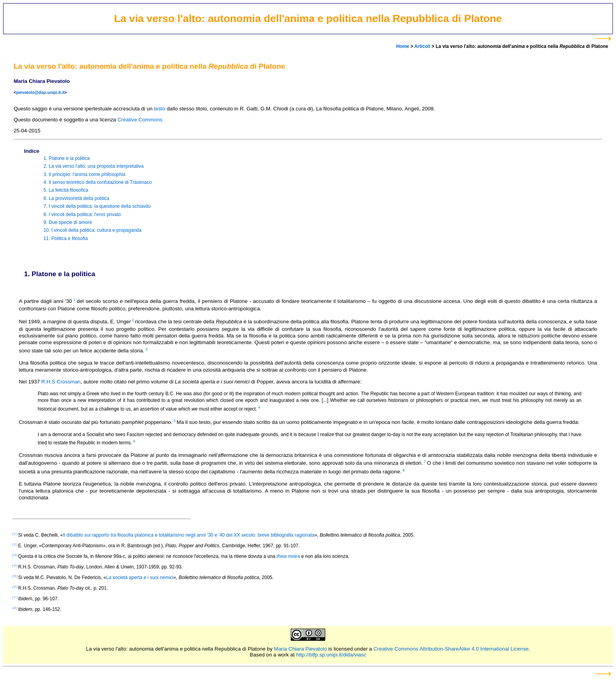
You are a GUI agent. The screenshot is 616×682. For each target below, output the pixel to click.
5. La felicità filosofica (66, 191)
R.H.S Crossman (61, 382)
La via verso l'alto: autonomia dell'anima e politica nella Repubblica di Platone (176, 649)
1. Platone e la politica (67, 158)
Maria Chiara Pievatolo (300, 649)
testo (160, 109)
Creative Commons (140, 120)
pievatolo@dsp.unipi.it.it (40, 92)
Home (402, 46)
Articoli (422, 46)
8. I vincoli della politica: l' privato (82, 214)
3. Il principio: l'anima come (84, 174)
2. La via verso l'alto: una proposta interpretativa (94, 167)
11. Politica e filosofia (66, 238)
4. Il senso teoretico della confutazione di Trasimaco (98, 182)
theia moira (288, 556)
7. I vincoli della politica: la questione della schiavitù (97, 207)
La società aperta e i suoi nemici (140, 577)
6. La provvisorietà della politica (76, 198)
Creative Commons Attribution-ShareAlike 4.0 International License (451, 649)
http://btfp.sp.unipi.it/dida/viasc (331, 655)
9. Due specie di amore (68, 222)
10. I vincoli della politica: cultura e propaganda (93, 231)
